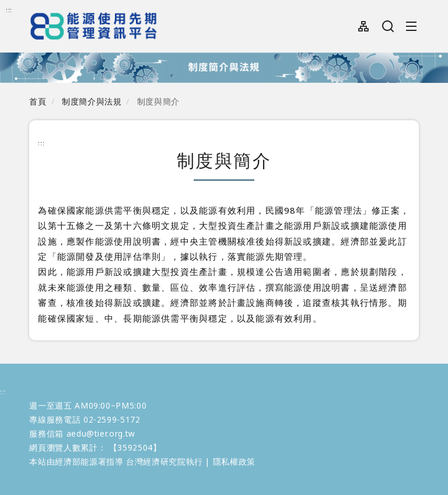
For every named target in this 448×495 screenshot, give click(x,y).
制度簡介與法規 (92, 101)
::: (9, 10)
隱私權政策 (234, 461)
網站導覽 (364, 26)
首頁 (38, 101)
